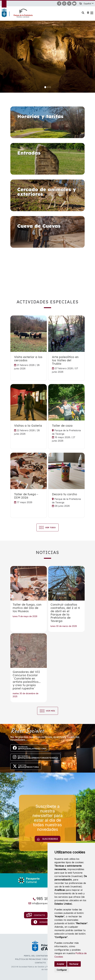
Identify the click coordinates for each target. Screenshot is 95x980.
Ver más (50, 711)
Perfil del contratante (37, 956)
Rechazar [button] (74, 964)
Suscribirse (48, 839)
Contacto (36, 915)
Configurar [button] (62, 970)
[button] (89, 4)
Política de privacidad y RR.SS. (32, 959)
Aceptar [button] (60, 964)
